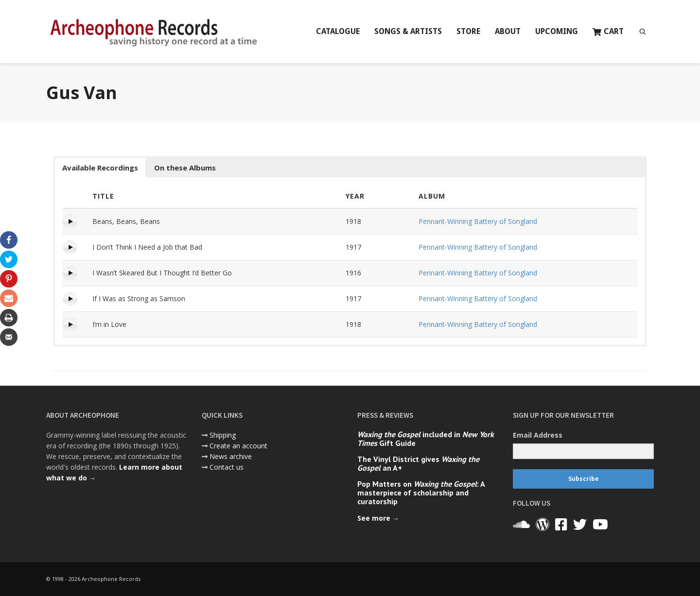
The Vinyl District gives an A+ (418, 463)
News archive (231, 456)
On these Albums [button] (185, 168)
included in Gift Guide (426, 439)
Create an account (238, 446)
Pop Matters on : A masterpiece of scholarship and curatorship (421, 493)
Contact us (227, 467)
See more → (378, 518)
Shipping (223, 435)
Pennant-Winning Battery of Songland (478, 221)
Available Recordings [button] (100, 168)
